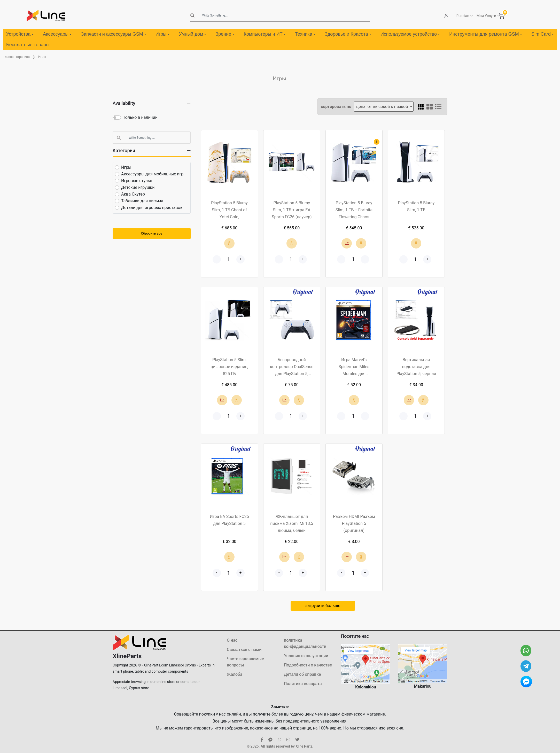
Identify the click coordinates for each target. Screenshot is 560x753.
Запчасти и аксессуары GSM (113, 34)
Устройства (20, 34)
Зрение (225, 34)
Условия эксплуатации (306, 656)
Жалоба (235, 674)
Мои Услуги (486, 16)
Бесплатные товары (28, 45)
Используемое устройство (410, 34)
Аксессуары (57, 34)
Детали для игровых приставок (152, 208)
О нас (232, 640)
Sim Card (543, 34)
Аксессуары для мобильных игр (152, 174)
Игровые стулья (137, 181)
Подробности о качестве (308, 665)
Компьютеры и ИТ (265, 34)
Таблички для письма (142, 201)
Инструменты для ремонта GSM (485, 34)
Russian (463, 16)
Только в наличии (140, 117)
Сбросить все (152, 233)
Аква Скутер (133, 194)
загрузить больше (323, 606)
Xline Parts (304, 746)
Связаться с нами (244, 650)
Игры (162, 34)
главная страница (17, 57)
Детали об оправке (302, 674)
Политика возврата (303, 684)
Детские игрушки (138, 187)
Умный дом (192, 34)
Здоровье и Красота (348, 34)
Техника (305, 34)
